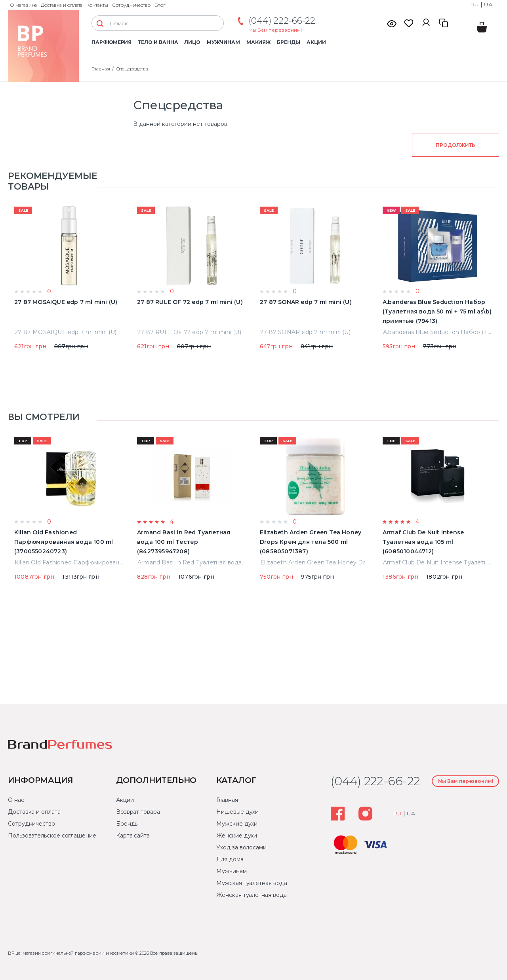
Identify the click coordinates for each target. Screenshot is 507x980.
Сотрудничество (131, 5)
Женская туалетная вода (251, 895)
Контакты (97, 5)
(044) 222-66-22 (282, 21)
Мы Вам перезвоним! (275, 30)
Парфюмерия (112, 42)
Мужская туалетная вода (252, 883)
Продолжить (455, 145)
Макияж (259, 42)
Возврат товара (138, 812)
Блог (160, 5)
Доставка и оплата (62, 5)
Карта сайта (133, 836)
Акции (316, 42)
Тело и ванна (158, 42)
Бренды (289, 42)
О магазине (23, 5)
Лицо (192, 42)
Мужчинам (223, 42)
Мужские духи (237, 824)
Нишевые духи (237, 812)
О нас (16, 800)
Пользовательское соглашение (52, 836)
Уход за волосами (241, 847)
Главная (227, 800)
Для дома (230, 859)
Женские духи (237, 836)
